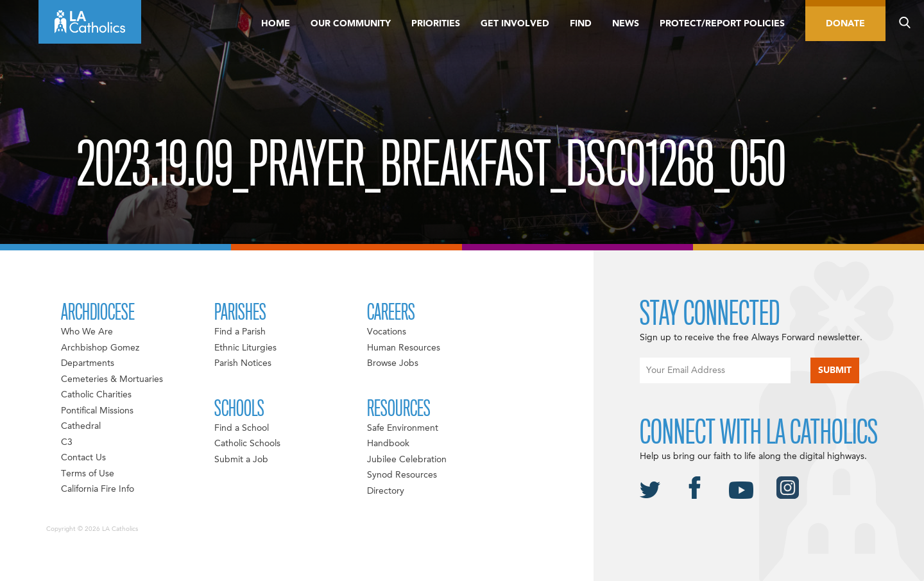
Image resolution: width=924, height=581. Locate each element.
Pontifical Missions (97, 411)
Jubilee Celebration (407, 460)
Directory (386, 491)
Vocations (387, 332)
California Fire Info (98, 489)
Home (276, 24)
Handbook (388, 444)
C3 (67, 442)
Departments (88, 363)
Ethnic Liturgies (245, 348)
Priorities (436, 24)
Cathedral (81, 426)
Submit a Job (241, 460)
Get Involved (515, 24)
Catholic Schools (247, 444)
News (626, 24)
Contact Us (83, 458)
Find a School (242, 428)
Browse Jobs (393, 363)
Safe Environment (403, 428)
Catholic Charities (96, 395)
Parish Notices (243, 363)
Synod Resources (402, 475)
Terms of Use (88, 474)
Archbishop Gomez (100, 348)
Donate (845, 24)
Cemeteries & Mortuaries (112, 379)
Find (581, 24)
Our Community (351, 24)
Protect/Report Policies (722, 24)
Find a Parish (240, 332)
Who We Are (87, 332)
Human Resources (404, 348)
